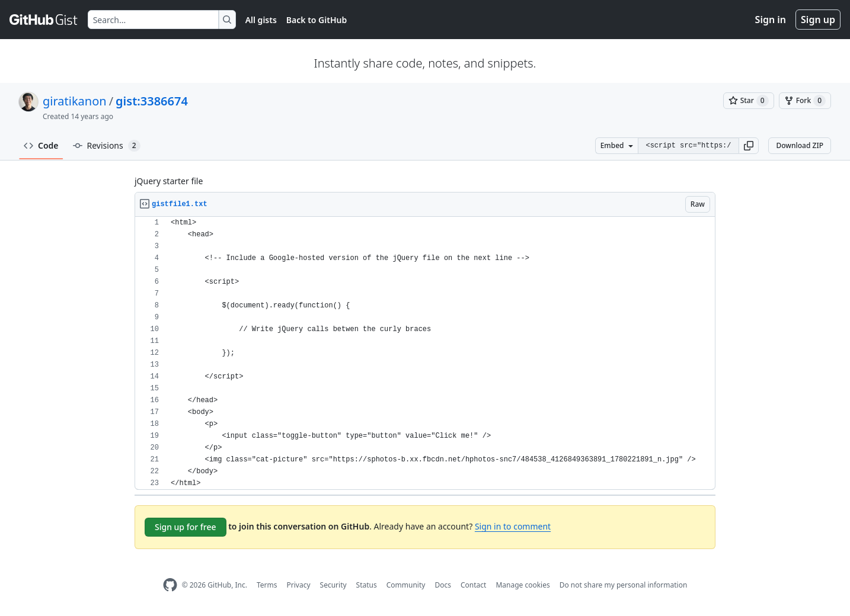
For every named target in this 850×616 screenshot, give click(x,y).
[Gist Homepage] (44, 20)
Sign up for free (186, 527)
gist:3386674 (152, 101)
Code (41, 145)
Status (367, 585)
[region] (425, 353)
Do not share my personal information (624, 585)
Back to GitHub (317, 20)
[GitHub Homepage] (170, 585)
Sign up (818, 20)
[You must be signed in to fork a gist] (805, 101)
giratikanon (75, 101)
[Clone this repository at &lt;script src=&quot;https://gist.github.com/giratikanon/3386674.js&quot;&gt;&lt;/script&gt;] (688, 146)
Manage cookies (523, 585)
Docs (443, 585)
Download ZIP (800, 145)
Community (406, 585)
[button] (749, 146)
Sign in (771, 20)
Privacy (299, 585)
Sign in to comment (513, 526)
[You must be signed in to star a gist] (749, 101)
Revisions (107, 146)
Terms (267, 585)
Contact (473, 585)
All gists (261, 20)
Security (333, 585)
